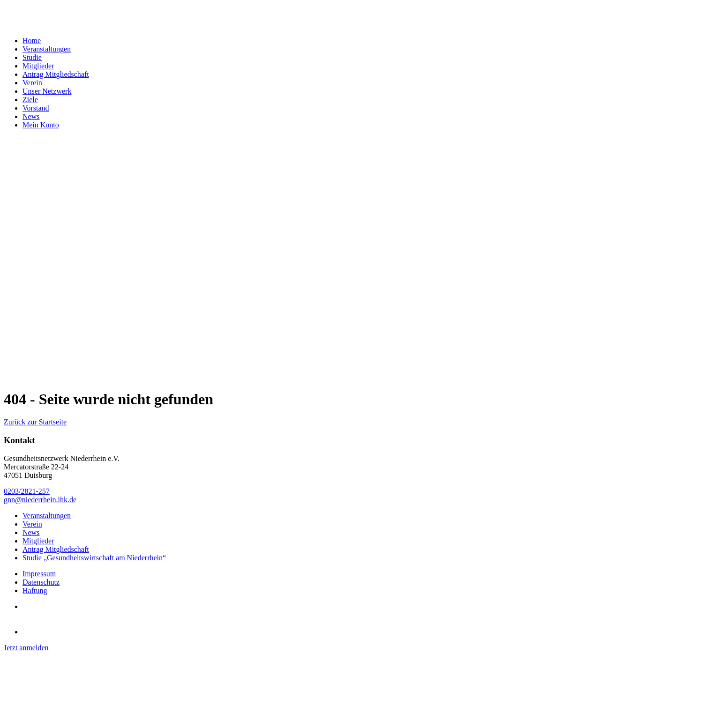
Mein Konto (41, 125)
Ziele (30, 100)
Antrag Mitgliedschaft (56, 74)
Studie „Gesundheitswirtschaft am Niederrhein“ (94, 558)
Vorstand (36, 108)
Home (32, 41)
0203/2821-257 (27, 491)
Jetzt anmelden (26, 648)
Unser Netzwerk (47, 91)
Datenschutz (41, 582)
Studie (32, 57)
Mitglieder (38, 66)
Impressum (39, 574)
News (31, 116)
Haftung (35, 591)
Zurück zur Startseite (35, 422)
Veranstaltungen (47, 49)
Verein (32, 83)
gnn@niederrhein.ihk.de (40, 500)
